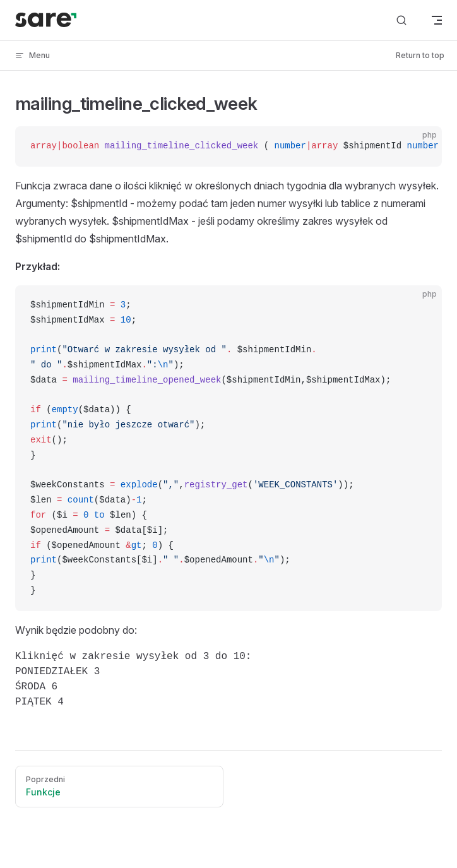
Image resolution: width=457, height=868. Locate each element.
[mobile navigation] (437, 20)
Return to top (420, 55)
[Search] (401, 21)
